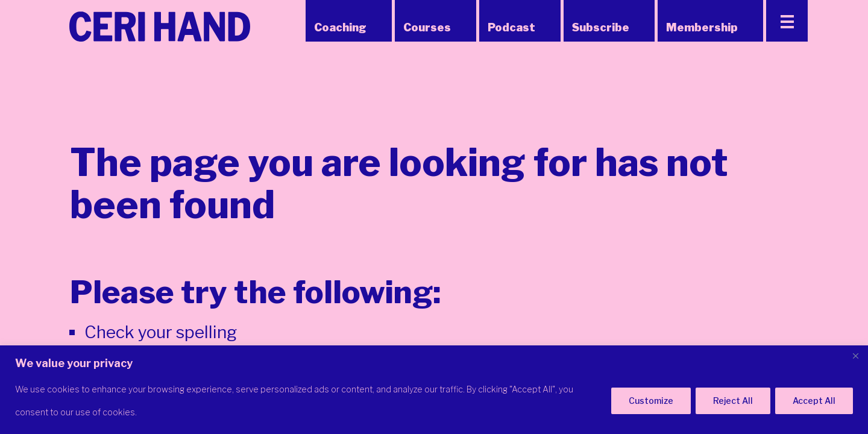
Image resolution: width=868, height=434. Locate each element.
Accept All (814, 401)
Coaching (340, 27)
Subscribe (601, 27)
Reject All (733, 401)
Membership (702, 27)
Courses (427, 27)
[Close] (855, 356)
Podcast (511, 27)
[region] (434, 390)
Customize (651, 401)
